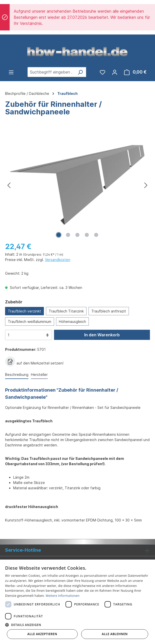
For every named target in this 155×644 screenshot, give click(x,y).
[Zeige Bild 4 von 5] (87, 235)
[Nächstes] (146, 185)
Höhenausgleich (72, 321)
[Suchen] (80, 72)
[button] (77, 625)
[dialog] (77, 602)
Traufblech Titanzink (66, 311)
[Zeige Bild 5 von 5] (96, 235)
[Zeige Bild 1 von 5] (59, 235)
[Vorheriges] (9, 185)
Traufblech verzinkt (24, 311)
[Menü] (11, 72)
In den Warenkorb (102, 335)
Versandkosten (58, 260)
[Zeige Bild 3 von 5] (77, 235)
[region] (77, 185)
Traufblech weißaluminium (30, 321)
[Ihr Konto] (115, 72)
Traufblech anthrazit (109, 311)
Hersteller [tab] (39, 375)
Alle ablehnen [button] (115, 634)
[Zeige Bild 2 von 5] (68, 235)
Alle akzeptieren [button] (42, 634)
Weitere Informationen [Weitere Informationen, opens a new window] (63, 596)
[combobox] (51, 72)
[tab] (17, 375)
